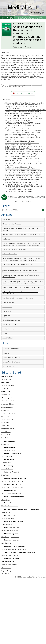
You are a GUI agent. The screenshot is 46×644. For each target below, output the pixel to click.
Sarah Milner (6, 423)
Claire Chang (6, 416)
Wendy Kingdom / (8, 481)
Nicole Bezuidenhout (8, 413)
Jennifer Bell (6, 410)
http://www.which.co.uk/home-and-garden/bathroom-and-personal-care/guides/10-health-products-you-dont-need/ (25, 151)
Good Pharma (11, 18)
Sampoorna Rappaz (8, 429)
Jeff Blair (4, 555)
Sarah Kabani (21, 549)
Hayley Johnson (25, 47)
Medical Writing (4, 18)
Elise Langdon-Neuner (9, 565)
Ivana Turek (5, 475)
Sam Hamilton (6, 543)
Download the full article (23, 93)
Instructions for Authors (12, 358)
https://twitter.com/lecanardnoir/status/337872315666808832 (26, 110)
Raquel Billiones (7, 379)
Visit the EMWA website (23, 200)
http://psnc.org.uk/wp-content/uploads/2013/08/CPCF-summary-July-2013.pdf (23, 159)
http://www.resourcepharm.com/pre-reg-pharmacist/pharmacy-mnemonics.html (19, 190)
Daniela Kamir (6, 438)
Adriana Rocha (6, 463)
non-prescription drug (16, 87)
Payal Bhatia (6, 512)
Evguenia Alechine (8, 385)
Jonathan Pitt (6, 389)
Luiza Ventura (13, 555)
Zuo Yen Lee (15, 537)
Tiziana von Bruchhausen (10, 531)
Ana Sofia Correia (7, 469)
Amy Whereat (6, 432)
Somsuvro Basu (7, 456)
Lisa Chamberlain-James (10, 506)
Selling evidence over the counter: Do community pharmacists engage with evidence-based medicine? (30, 18)
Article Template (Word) (12, 362)
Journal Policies (9, 366)
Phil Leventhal (6, 568)
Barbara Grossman (7, 419)
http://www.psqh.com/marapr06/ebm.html (19, 122)
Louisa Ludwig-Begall (9, 549)
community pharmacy (23, 85)
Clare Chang (5, 537)
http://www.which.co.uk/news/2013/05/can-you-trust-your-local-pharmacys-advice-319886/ (23, 133)
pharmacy (12, 85)
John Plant (5, 426)
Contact (6, 353)
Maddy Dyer (5, 500)
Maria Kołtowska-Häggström (11, 494)
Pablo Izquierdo (7, 487)
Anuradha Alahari (7, 407)
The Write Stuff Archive (11, 349)
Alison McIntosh (19, 487)
